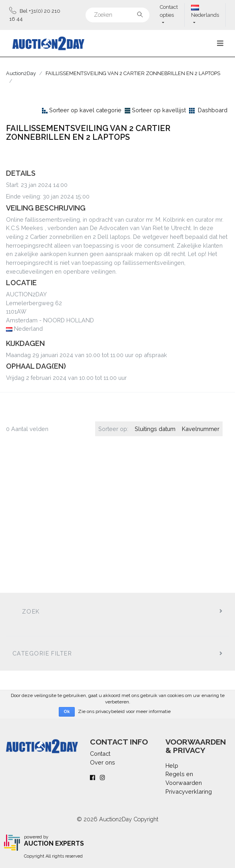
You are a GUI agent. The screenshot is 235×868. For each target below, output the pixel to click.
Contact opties (169, 11)
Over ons (103, 762)
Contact (100, 754)
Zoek (31, 611)
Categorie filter (42, 653)
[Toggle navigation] (220, 43)
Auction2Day (21, 73)
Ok (67, 712)
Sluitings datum (155, 429)
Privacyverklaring (189, 792)
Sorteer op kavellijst (159, 110)
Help (172, 766)
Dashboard (213, 110)
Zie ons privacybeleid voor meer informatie (124, 711)
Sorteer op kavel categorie (85, 110)
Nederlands (205, 11)
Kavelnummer (201, 429)
